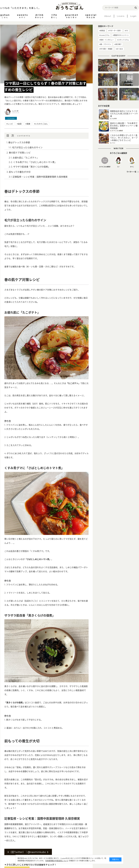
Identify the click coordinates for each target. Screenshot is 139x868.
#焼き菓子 (118, 44)
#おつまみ (119, 49)
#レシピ (10, 124)
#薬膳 (28, 124)
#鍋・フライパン (105, 44)
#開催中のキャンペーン (121, 35)
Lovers (121, 16)
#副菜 (19, 124)
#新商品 (102, 31)
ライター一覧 (131, 172)
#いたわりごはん (41, 124)
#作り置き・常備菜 (106, 49)
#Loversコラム (104, 35)
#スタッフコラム (123, 40)
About (108, 16)
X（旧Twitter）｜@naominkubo (27, 852)
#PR (126, 31)
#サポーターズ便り (115, 31)
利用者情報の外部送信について (57, 861)
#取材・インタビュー (107, 40)
